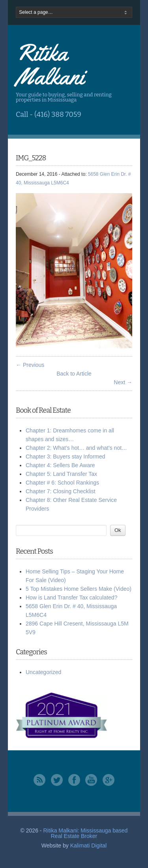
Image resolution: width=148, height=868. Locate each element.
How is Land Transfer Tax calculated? (71, 597)
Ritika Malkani (50, 64)
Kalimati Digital (89, 845)
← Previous (30, 365)
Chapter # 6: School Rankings (62, 483)
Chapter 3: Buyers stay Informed (66, 457)
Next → (123, 382)
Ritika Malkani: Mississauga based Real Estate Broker (85, 833)
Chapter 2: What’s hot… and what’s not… (76, 448)
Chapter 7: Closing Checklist (61, 491)
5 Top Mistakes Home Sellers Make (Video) (79, 589)
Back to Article (74, 374)
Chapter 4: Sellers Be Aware (60, 465)
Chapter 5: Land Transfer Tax (61, 474)
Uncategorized (43, 672)
